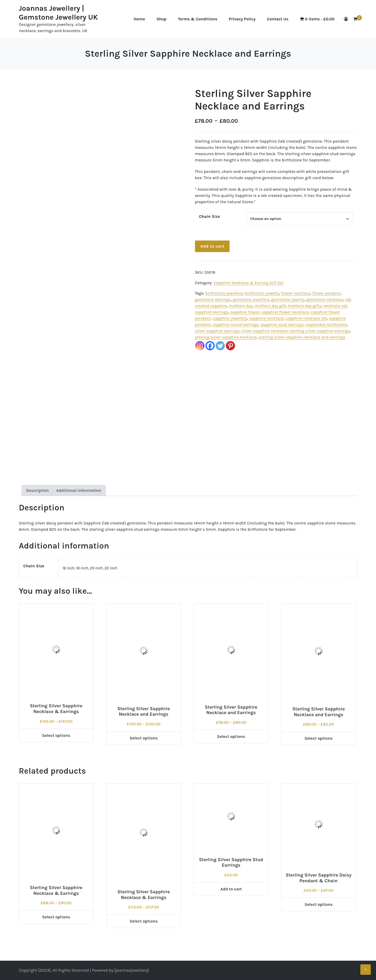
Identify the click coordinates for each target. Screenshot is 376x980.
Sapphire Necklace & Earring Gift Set (248, 283)
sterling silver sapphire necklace (226, 337)
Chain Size (210, 216)
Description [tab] (37, 490)
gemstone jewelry (288, 299)
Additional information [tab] (79, 490)
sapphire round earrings (236, 325)
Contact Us (278, 19)
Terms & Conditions (198, 19)
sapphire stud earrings (282, 325)
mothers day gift (270, 306)
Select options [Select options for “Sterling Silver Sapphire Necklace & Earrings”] (56, 735)
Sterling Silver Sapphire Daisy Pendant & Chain (319, 878)
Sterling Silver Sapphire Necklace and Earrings (143, 711)
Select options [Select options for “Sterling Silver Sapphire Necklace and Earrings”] (144, 738)
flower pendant (327, 293)
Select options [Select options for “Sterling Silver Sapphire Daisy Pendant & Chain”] (319, 904)
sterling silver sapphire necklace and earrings (302, 337)
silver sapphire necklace (265, 331)
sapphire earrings (212, 312)
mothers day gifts (305, 306)
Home (139, 19)
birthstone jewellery (224, 293)
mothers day (241, 306)
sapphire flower (245, 312)
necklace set (335, 306)
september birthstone (326, 325)
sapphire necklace (266, 318)
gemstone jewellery (251, 299)
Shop (161, 19)
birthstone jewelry (262, 293)
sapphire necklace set (306, 318)
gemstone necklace (325, 299)
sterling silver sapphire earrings (320, 331)
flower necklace (296, 293)
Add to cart (212, 246)
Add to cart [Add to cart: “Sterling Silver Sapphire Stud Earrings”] (231, 889)
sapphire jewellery (230, 318)
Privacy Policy (242, 19)
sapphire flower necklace (285, 312)
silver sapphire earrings (217, 331)
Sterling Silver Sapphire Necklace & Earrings (56, 709)
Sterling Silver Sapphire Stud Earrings (231, 862)
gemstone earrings (213, 299)
